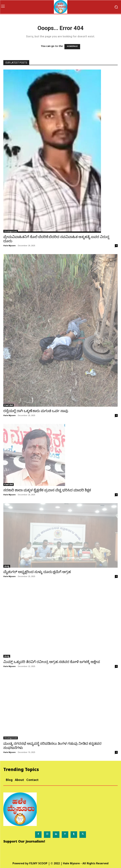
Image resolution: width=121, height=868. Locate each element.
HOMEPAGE (72, 47)
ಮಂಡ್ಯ (7, 566)
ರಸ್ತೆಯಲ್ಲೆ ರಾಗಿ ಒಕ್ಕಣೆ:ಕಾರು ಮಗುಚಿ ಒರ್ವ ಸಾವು (36, 411)
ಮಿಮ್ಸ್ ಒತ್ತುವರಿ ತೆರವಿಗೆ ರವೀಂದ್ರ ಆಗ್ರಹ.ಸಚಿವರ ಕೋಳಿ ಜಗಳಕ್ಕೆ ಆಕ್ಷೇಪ (52, 662)
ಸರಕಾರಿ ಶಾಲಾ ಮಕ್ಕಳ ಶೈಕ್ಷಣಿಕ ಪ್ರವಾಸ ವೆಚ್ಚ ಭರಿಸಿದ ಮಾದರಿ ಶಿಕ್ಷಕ (47, 490)
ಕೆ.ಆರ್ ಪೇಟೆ (9, 405)
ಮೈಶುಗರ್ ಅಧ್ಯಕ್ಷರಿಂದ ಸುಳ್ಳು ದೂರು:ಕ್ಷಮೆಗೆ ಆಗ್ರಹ (37, 572)
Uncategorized (11, 231)
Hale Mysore (9, 245)
